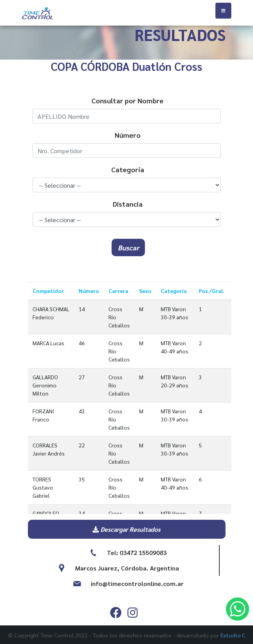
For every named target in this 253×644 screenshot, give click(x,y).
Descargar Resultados (126, 529)
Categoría (128, 169)
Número (128, 135)
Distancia (128, 204)
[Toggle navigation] (223, 11)
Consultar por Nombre (127, 100)
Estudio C (233, 635)
